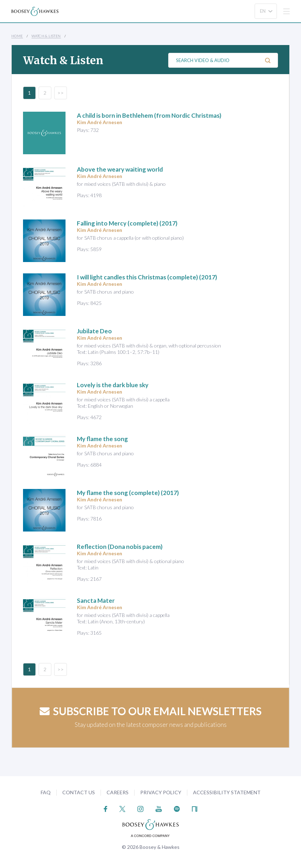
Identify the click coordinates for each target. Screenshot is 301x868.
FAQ (46, 792)
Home (17, 36)
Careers (118, 792)
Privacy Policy (161, 792)
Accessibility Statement (227, 792)
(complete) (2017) (127, 223)
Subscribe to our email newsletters (151, 711)
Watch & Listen (46, 36)
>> (61, 93)
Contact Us (79, 792)
